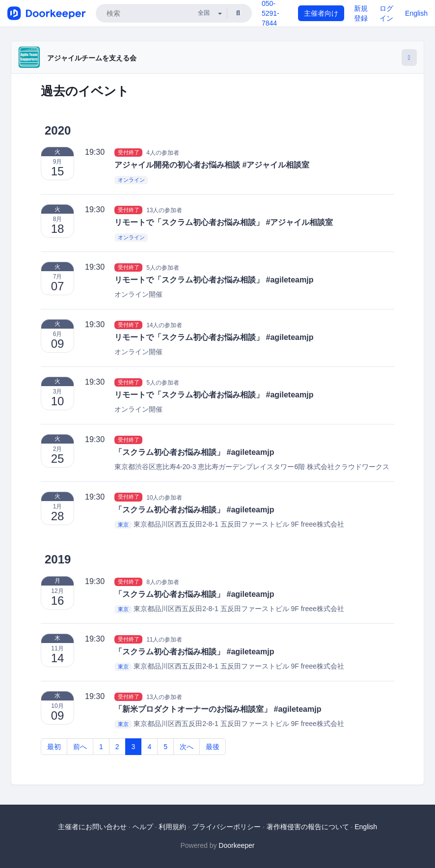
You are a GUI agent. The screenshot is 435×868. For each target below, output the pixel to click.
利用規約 (172, 827)
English (416, 13)
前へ (80, 747)
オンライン (131, 180)
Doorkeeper (236, 845)
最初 (54, 747)
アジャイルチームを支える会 (92, 58)
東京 (123, 525)
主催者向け (321, 13)
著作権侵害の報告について (308, 827)
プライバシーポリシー (226, 827)
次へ (187, 747)
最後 (213, 747)
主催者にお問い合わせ (92, 827)
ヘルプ (143, 827)
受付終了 (129, 152)
